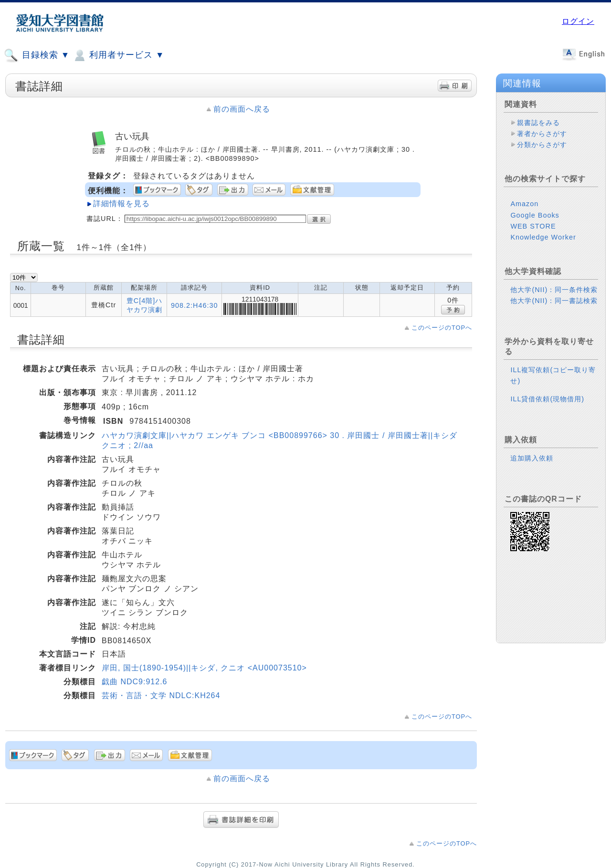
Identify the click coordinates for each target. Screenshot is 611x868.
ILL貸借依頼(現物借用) (547, 399)
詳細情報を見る (121, 204)
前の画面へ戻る (242, 109)
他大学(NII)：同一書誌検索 (554, 301)
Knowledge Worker (543, 237)
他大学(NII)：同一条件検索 (554, 290)
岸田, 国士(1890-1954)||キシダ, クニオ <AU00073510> (204, 668)
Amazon (524, 204)
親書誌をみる (538, 123)
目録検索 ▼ (37, 55)
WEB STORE (533, 226)
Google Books (535, 215)
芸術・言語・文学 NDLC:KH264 (161, 695)
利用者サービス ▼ (118, 55)
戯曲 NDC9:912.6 (135, 682)
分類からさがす (542, 145)
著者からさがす (542, 134)
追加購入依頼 (532, 458)
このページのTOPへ (442, 328)
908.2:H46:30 (194, 305)
